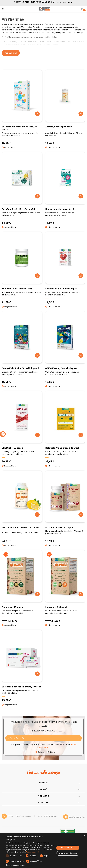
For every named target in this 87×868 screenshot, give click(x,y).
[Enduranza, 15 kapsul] (22, 586)
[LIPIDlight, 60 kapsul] (22, 427)
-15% (6, 554)
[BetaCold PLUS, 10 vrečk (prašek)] (22, 188)
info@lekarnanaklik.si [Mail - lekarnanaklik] (77, 817)
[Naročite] (43, 738)
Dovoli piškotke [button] (68, 848)
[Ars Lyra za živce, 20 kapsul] (65, 507)
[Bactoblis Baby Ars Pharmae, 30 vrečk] (22, 666)
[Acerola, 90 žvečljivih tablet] (65, 107)
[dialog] (43, 851)
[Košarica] (82, 9)
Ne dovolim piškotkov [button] (68, 853)
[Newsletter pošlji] (78, 738)
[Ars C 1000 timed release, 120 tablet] (22, 507)
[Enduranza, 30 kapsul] (65, 586)
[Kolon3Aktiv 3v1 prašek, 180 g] (22, 268)
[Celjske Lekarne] (45, 9)
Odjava (52, 752)
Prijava (41, 752)
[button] (30, 865)
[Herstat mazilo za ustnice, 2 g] (65, 188)
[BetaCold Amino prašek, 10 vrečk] (65, 427)
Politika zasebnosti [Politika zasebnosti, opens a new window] (33, 852)
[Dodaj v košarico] (37, 114)
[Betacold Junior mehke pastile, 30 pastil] (22, 107)
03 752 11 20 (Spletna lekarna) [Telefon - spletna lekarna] (19, 816)
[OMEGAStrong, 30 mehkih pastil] (65, 347)
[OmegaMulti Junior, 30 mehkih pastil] (22, 347)
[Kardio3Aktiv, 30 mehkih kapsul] (65, 268)
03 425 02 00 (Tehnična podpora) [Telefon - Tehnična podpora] (51, 816)
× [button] (84, 836)
